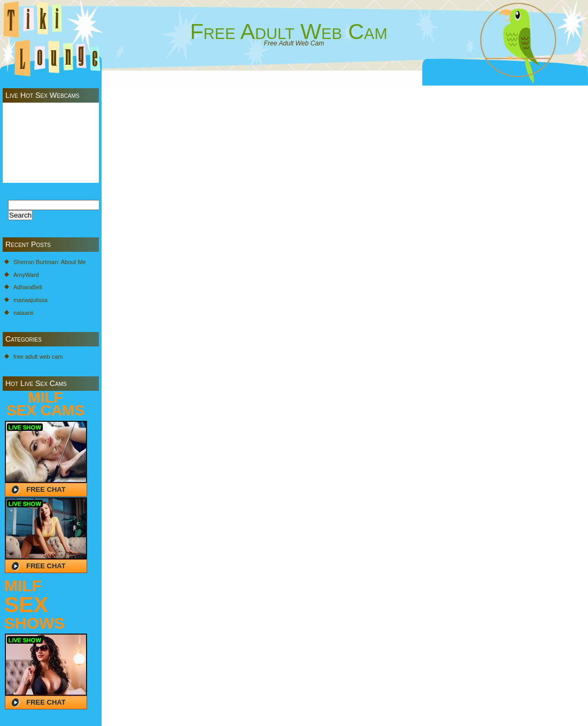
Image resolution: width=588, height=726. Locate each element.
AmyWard (26, 275)
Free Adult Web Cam (288, 32)
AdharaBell (28, 287)
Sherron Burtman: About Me (50, 262)
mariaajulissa (30, 300)
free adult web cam (38, 357)
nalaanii (24, 313)
